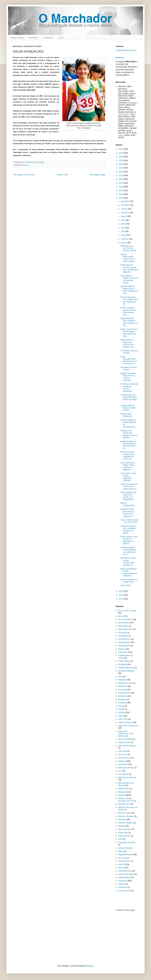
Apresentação (124, 646)
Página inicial (17, 38)
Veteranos (122, 881)
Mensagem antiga (98, 175)
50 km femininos (125, 619)
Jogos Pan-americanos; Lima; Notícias (126, 734)
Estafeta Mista (124, 693)
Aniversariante (124, 642)
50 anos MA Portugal (127, 611)
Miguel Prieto (124, 789)
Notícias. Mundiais (126, 816)
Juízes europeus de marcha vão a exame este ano (129, 486)
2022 (121, 164)
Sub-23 (121, 868)
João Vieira (123, 719)
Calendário (48, 38)
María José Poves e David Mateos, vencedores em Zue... (129, 333)
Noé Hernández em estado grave (129, 581)
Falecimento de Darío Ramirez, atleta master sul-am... (129, 322)
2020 (121, 172)
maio (123, 228)
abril (123, 231)
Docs (61, 38)
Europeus (122, 699)
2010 (121, 599)
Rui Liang (122, 858)
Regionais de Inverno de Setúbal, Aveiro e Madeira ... (129, 434)
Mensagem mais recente (24, 175)
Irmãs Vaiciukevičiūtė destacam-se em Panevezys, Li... (129, 360)
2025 (121, 153)
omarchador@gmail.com (126, 50)
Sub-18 (121, 864)
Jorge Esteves (124, 742)
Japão (121, 716)
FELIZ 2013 (126, 586)
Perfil (120, 839)
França (121, 706)
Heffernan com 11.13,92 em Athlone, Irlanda (128, 248)
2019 (121, 175)
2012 (121, 591)
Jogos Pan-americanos (128, 726)
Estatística (122, 696)
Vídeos (121, 884)
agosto (124, 216)
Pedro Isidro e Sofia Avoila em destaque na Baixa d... (129, 540)
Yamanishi (122, 887)
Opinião (121, 826)
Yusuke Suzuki (124, 891)
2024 (121, 157)
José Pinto (123, 755)
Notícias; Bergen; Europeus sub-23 (125, 800)
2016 (121, 187)
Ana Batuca (123, 636)
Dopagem (122, 680)
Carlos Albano (124, 661)
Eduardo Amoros (125, 683)
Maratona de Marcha (127, 778)
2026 (121, 149)
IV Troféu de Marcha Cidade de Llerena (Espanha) (129, 387)
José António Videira (127, 746)
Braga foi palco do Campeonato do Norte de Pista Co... (129, 445)
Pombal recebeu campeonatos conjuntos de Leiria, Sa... (127, 455)
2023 (121, 161)
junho (124, 224)
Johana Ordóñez (125, 739)
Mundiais (122, 792)
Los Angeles (123, 774)
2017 (121, 183)
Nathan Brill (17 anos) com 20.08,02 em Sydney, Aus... (128, 343)
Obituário (122, 819)
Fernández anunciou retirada (129, 352)
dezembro (126, 201)
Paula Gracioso (125, 829)
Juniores (122, 761)
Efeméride (122, 686)
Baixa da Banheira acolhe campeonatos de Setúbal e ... (129, 572)
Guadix (121, 709)
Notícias (25, 165)
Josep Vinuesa (124, 758)
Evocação (122, 703)
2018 (121, 179)
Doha (120, 676)
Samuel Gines (124, 861)
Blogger (90, 966)
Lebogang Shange (126, 768)
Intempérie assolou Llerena (129, 368)
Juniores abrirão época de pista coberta (128, 408)
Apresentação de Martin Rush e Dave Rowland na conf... (129, 290)
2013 (121, 198)
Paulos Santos (124, 836)
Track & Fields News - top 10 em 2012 (129, 521)
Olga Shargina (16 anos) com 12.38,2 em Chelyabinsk (128, 496)
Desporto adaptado (126, 671)
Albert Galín (123, 626)
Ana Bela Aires (124, 639)
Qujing (121, 851)
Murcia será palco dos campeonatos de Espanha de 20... (129, 301)
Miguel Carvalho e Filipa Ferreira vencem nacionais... (128, 377)
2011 (121, 595)
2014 (121, 194)
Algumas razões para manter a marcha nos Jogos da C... (128, 513)
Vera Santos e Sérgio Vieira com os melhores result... (129, 279)
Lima (120, 771)
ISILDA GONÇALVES (128, 504)
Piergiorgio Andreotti (127, 842)
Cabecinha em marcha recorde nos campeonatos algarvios (129, 268)
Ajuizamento (123, 623)
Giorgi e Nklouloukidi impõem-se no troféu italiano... (128, 258)
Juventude (122, 764)
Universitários (124, 877)
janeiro (124, 243)
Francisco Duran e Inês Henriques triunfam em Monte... (128, 530)
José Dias (122, 751)
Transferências (124, 871)
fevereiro (125, 239)
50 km (121, 616)
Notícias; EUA (124, 804)
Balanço (122, 649)
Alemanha (122, 633)
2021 (121, 168)
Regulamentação (125, 855)
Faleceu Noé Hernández (126, 415)
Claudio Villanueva (126, 668)
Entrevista (122, 690)
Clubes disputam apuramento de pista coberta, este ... (128, 311)
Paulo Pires (123, 833)
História (121, 712)
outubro (124, 209)
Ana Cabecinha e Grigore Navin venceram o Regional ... (128, 466)
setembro (125, 213)
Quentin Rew (124, 848)
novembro (126, 205)
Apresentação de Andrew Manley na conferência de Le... (128, 551)
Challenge (122, 664)
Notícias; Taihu (124, 813)
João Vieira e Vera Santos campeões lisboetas (128, 477)
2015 (121, 191)
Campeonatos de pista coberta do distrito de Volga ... (129, 398)
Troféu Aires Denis (126, 874)
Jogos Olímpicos (125, 722)
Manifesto (33, 38)
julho (123, 220)
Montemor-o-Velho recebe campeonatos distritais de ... (128, 562)
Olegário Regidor (125, 823)
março (124, 235)
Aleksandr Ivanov (125, 629)
